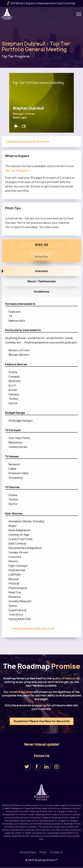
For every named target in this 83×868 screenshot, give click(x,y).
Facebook (37, 767)
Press (43, 852)
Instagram (56, 767)
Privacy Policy (28, 852)
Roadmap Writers (7, 14)
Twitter (27, 767)
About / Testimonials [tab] (41, 281)
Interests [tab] (41, 271)
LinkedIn (46, 767)
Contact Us (56, 852)
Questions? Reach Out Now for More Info (42, 721)
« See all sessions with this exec (27, 142)
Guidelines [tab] (41, 292)
